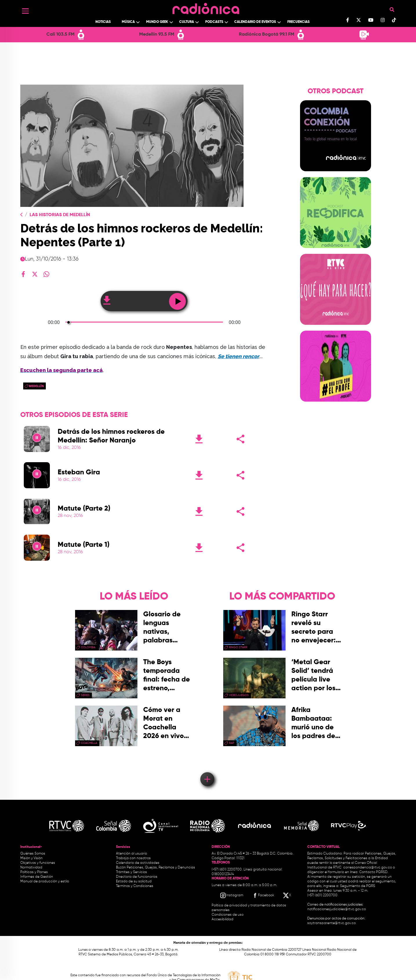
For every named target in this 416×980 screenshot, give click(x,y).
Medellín (37, 386)
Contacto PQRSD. (374, 872)
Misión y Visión (31, 858)
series (85, 695)
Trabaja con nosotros (133, 858)
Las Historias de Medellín (60, 215)
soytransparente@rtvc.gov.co (331, 923)
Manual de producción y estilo (45, 881)
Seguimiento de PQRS (358, 886)
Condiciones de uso (228, 915)
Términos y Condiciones (135, 886)
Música (128, 22)
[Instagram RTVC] (231, 895)
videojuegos (239, 695)
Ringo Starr (238, 647)
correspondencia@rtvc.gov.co (368, 868)
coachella (89, 743)
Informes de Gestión (37, 877)
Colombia (88, 647)
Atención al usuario (131, 854)
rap (232, 743)
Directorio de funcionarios (137, 877)
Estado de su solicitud (134, 881)
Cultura (187, 22)
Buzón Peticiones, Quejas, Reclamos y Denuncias (156, 868)
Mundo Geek (157, 22)
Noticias (103, 22)
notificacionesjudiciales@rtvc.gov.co (337, 909)
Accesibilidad (223, 919)
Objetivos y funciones (38, 863)
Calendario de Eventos (255, 22)
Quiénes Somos (33, 854)
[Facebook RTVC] (263, 895)
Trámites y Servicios (131, 872)
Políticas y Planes (34, 872)
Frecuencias (298, 22)
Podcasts (214, 22)
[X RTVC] (287, 895)
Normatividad (31, 868)
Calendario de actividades (138, 863)
